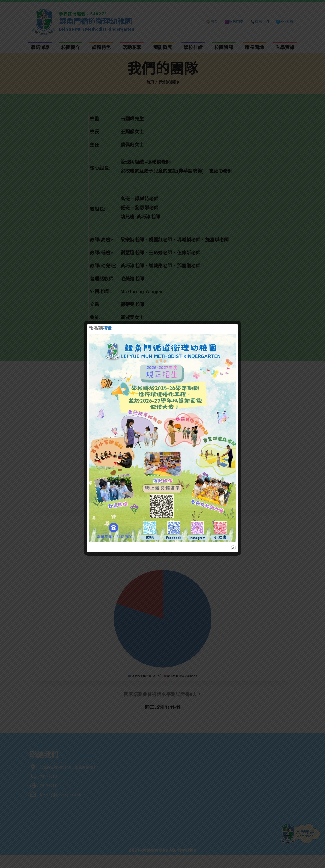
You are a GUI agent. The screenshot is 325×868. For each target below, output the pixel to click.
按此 (108, 329)
